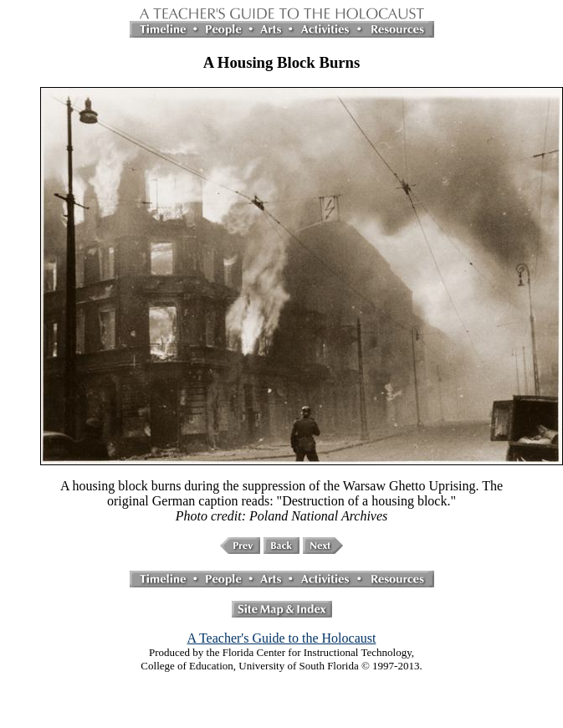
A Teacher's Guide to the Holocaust (282, 638)
